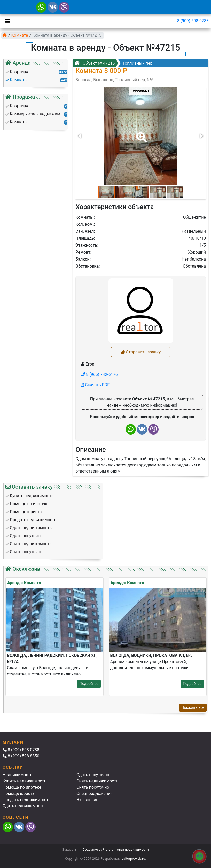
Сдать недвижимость (24, 806)
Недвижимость (17, 775)
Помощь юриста (18, 793)
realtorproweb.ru (133, 859)
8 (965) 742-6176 (99, 374)
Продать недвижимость (26, 800)
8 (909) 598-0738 (193, 21)
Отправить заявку (141, 352)
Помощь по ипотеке (22, 787)
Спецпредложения (95, 793)
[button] (140, 134)
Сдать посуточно (93, 775)
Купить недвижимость (24, 781)
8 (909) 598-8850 (21, 756)
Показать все (193, 707)
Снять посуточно (93, 787)
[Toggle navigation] (6, 21)
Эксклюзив (87, 800)
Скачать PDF (95, 385)
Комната (20, 35)
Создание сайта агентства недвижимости (116, 850)
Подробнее (89, 684)
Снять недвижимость (97, 781)
